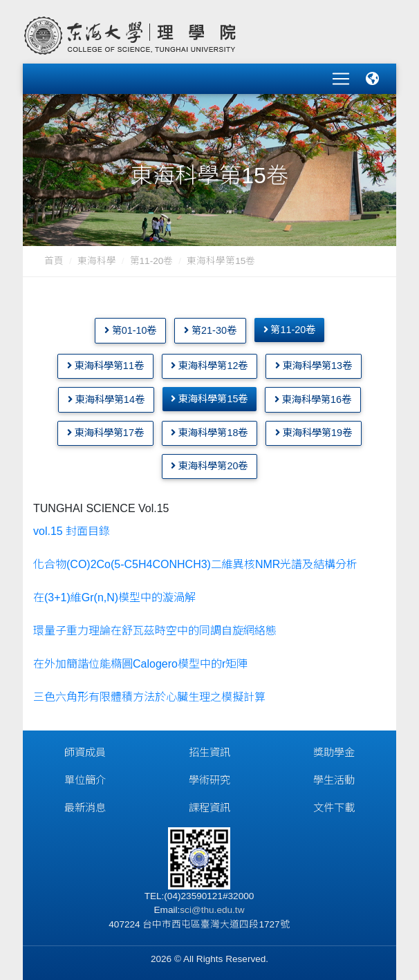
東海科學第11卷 (105, 366)
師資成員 (85, 752)
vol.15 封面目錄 (72, 531)
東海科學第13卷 (314, 366)
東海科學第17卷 (105, 433)
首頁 (54, 261)
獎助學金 (334, 752)
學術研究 (209, 780)
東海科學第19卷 (314, 433)
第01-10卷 (131, 330)
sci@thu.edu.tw (212, 910)
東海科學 (97, 261)
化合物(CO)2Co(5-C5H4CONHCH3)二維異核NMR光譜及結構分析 (195, 564)
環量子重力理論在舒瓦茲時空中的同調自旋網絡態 (155, 631)
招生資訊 (209, 752)
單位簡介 (85, 780)
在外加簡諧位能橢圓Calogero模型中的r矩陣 (140, 664)
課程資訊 (209, 808)
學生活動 (334, 780)
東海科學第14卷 (106, 399)
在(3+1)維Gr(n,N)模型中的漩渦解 (114, 597)
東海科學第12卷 (209, 366)
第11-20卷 (152, 261)
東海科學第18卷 (209, 433)
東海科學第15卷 (209, 399)
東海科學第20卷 (209, 466)
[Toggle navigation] (341, 79)
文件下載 (334, 808)
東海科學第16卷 (313, 399)
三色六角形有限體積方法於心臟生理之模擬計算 (151, 697)
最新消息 (85, 808)
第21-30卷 (210, 330)
